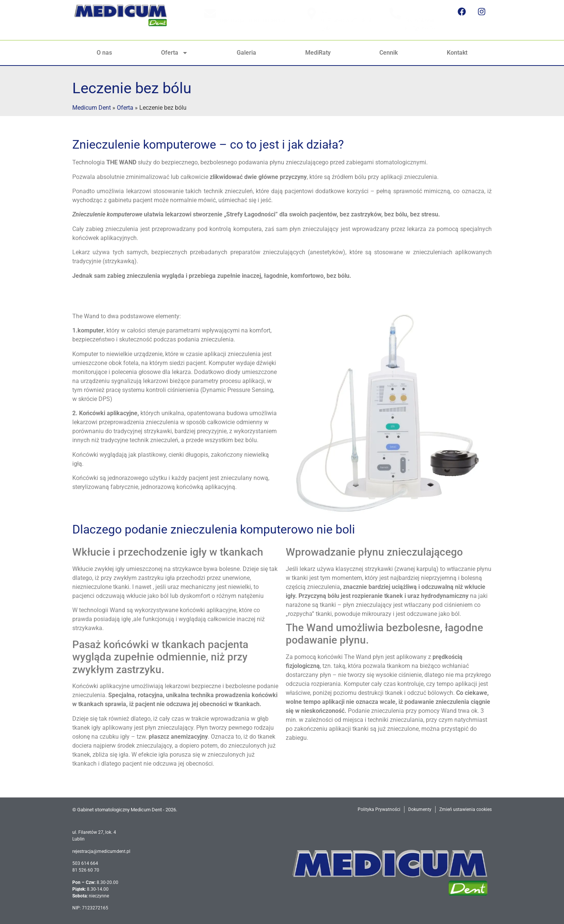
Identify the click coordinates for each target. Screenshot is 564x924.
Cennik (389, 53)
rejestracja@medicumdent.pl (253, 20)
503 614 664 (419, 20)
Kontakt (457, 53)
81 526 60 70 (420, 29)
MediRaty (318, 53)
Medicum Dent (92, 108)
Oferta (175, 53)
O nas (104, 53)
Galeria (246, 53)
